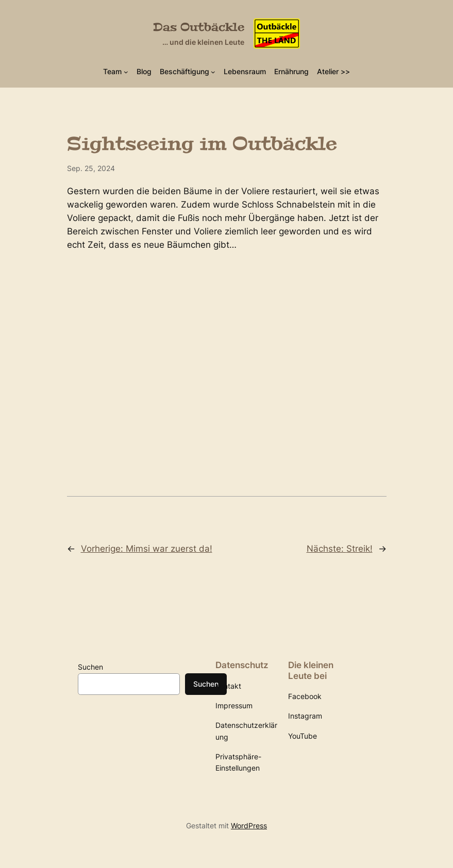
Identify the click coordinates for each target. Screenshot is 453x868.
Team (112, 71)
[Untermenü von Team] (126, 71)
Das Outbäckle (199, 27)
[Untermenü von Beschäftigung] (213, 71)
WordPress (249, 826)
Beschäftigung (184, 71)
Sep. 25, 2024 (91, 168)
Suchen (90, 667)
